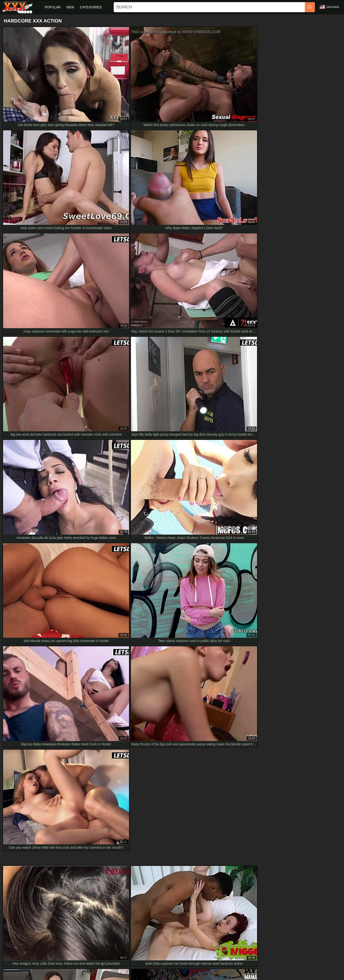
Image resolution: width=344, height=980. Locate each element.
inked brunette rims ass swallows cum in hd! (39, 776)
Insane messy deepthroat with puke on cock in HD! (44, 819)
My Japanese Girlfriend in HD (28, 851)
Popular (53, 7)
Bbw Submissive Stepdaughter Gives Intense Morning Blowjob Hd (55, 830)
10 (220, 517)
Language (329, 7)
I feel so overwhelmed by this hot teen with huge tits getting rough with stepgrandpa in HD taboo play (81, 786)
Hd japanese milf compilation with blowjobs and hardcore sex (51, 840)
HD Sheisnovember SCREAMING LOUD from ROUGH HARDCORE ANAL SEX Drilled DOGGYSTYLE (82, 765)
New (70, 7)
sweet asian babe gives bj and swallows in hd (40, 808)
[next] (232, 517)
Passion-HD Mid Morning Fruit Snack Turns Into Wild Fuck (49, 862)
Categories (91, 7)
